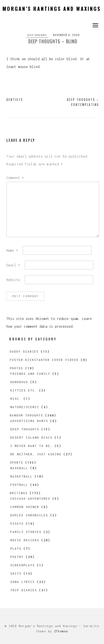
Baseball (19, 468)
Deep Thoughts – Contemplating (83, 102)
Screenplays (22, 565)
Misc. (16, 399)
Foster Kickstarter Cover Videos (44, 360)
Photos (16, 368)
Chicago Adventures (30, 499)
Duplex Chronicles (29, 515)
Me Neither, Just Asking (36, 454)
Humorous (19, 382)
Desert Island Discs (31, 438)
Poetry (17, 557)
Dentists (15, 100)
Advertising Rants (29, 421)
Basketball (21, 476)
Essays (17, 524)
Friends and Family (30, 374)
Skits (16, 574)
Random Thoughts (26, 415)
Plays (16, 549)
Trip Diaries (24, 590)
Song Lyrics (22, 582)
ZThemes (61, 631)
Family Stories (26, 532)
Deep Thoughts (37, 35)
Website (13, 280)
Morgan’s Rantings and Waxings (52, 9)
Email (13, 265)
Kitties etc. (24, 390)
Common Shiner (25, 507)
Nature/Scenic (25, 407)
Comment (15, 178)
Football (19, 485)
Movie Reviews (25, 540)
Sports (16, 463)
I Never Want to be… (31, 446)
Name (12, 250)
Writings (19, 493)
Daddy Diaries (24, 352)
